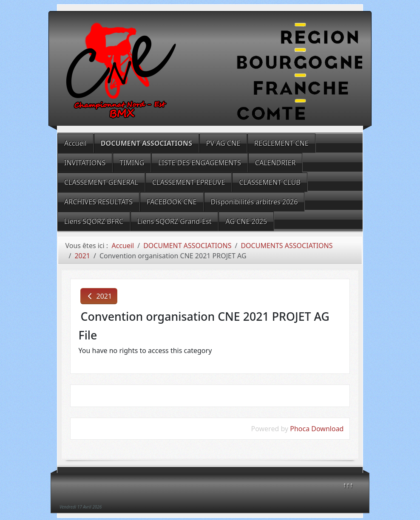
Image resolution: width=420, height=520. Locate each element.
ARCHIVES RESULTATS (98, 202)
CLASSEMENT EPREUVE (189, 182)
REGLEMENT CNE (281, 143)
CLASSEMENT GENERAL (101, 182)
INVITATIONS (85, 163)
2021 (99, 296)
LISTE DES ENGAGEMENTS (199, 163)
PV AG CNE (223, 143)
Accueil (75, 143)
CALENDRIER (275, 163)
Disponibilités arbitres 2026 (254, 202)
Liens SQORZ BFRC (94, 221)
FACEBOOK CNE (172, 202)
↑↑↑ (348, 485)
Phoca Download (317, 429)
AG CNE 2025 (246, 221)
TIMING (132, 163)
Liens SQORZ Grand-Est (174, 221)
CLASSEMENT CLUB (270, 182)
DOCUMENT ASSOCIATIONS (146, 143)
